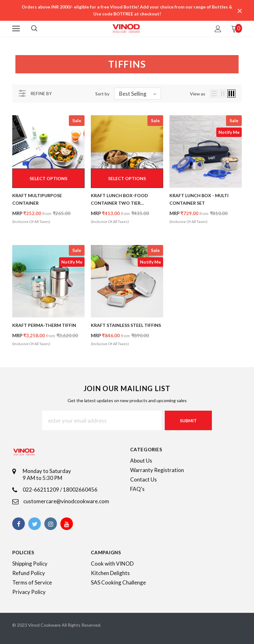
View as (198, 94)
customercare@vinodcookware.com (66, 501)
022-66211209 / (43, 490)
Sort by (102, 94)
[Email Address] (102, 420)
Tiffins (36, 46)
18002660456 (80, 490)
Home (18, 46)
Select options (48, 178)
